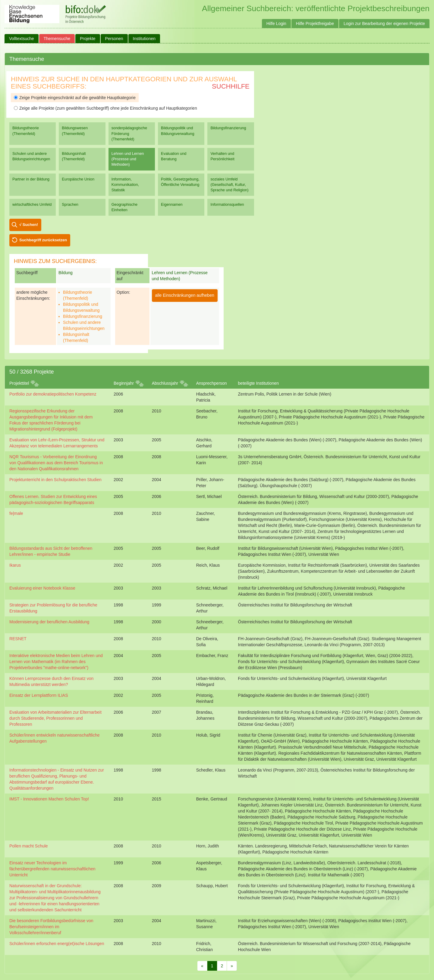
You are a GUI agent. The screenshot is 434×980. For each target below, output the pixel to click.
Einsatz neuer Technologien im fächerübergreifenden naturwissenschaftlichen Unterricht (52, 869)
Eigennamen (172, 204)
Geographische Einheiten (124, 207)
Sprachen (70, 204)
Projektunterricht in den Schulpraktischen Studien (55, 480)
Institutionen (144, 39)
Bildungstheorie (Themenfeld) (26, 131)
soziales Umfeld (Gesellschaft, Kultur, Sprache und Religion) (229, 185)
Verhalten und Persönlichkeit (222, 156)
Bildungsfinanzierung (228, 128)
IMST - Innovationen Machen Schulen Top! (49, 799)
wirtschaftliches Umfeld (32, 204)
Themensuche (57, 39)
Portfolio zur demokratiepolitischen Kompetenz (53, 394)
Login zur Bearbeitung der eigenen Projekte (384, 23)
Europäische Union (78, 179)
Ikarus (15, 565)
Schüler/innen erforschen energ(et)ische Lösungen (57, 944)
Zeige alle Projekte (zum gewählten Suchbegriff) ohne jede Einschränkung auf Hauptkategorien (105, 108)
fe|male (16, 513)
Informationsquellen (227, 204)
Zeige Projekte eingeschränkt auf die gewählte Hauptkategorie (75, 98)
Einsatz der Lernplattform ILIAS (39, 695)
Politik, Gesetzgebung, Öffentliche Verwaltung (180, 182)
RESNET (18, 639)
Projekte (88, 39)
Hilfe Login (276, 23)
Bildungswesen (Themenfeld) (75, 131)
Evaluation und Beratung (174, 156)
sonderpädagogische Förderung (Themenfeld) (129, 133)
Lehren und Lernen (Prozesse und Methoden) (128, 159)
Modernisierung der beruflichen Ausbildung (49, 622)
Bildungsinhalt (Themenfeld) (74, 156)
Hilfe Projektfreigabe (315, 23)
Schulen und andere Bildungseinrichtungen (31, 156)
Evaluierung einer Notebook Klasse (42, 588)
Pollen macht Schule (29, 846)
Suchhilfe (231, 86)
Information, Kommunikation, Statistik (125, 185)
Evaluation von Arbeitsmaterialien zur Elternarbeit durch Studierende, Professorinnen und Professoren (55, 718)
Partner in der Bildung (31, 179)
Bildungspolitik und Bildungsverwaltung (178, 131)
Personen (114, 39)
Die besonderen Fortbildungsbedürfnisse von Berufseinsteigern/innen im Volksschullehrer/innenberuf (51, 927)
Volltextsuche (22, 39)
